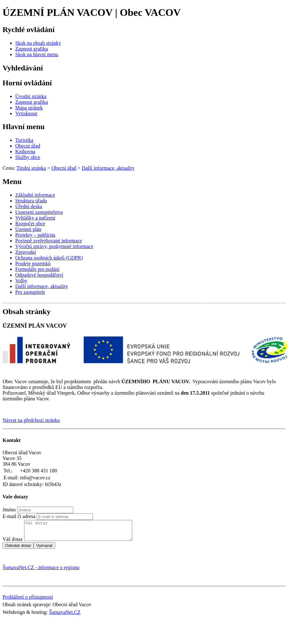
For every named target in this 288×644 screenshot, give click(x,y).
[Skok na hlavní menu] (37, 54)
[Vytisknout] (26, 113)
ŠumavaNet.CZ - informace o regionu (41, 571)
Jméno (9, 510)
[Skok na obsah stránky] (38, 43)
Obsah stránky (26, 312)
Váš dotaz (13, 543)
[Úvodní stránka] (31, 96)
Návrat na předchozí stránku (31, 420)
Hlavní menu (24, 127)
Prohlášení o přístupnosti (28, 601)
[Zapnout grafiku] (32, 49)
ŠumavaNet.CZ (65, 616)
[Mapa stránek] (29, 108)
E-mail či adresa (19, 516)
